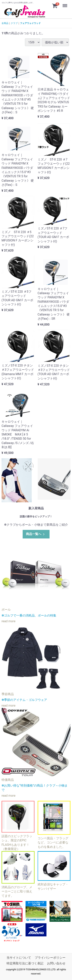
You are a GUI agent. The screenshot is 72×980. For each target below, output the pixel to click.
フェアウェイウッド (30, 23)
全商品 (5, 23)
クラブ (14, 23)
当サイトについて (19, 958)
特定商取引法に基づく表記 (25, 963)
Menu (65, 4)
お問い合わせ (56, 963)
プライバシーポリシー (50, 958)
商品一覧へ (36, 534)
